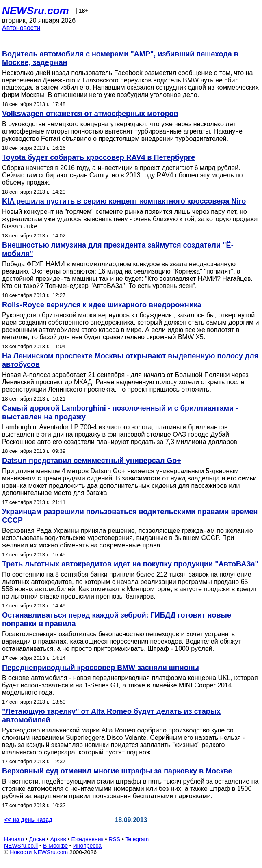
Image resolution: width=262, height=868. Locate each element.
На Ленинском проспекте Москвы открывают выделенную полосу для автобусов (130, 360)
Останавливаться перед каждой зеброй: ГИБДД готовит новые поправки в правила (117, 619)
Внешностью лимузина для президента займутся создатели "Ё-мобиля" (118, 249)
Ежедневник (88, 839)
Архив (58, 839)
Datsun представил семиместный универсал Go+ (92, 461)
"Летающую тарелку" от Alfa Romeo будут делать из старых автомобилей (111, 716)
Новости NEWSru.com (39, 852)
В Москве (55, 846)
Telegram (137, 839)
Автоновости (21, 28)
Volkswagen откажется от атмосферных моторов (90, 114)
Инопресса (88, 846)
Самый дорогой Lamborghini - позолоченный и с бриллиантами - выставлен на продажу (120, 412)
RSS (114, 839)
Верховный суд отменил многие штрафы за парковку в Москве (117, 771)
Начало (14, 839)
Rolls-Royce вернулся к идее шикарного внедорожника (102, 305)
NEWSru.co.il (21, 846)
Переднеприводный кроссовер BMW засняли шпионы (101, 668)
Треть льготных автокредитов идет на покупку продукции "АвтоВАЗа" (130, 564)
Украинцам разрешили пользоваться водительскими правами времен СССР (130, 516)
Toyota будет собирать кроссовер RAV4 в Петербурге (99, 157)
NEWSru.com (36, 11)
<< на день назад (28, 820)
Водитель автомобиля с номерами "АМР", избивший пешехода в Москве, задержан (120, 58)
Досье (37, 839)
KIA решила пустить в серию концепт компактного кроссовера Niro (124, 201)
